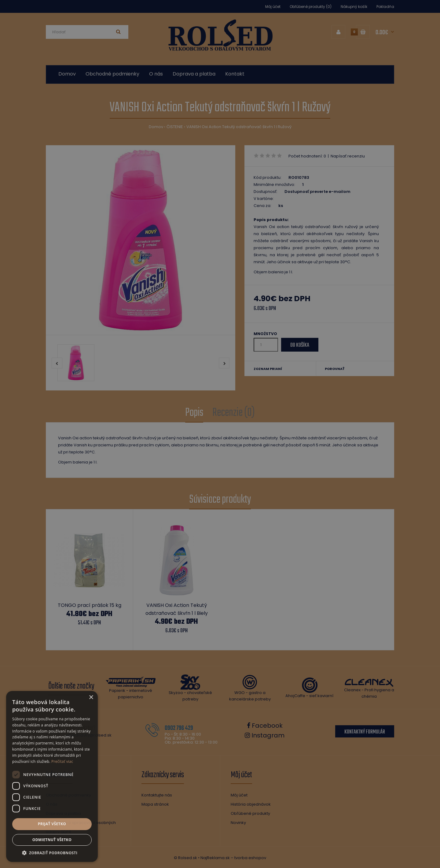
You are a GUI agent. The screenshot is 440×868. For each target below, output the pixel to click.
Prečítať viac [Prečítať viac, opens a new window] (62, 761)
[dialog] (220, 434)
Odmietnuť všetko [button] (52, 840)
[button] (52, 853)
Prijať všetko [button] (52, 824)
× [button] (91, 698)
